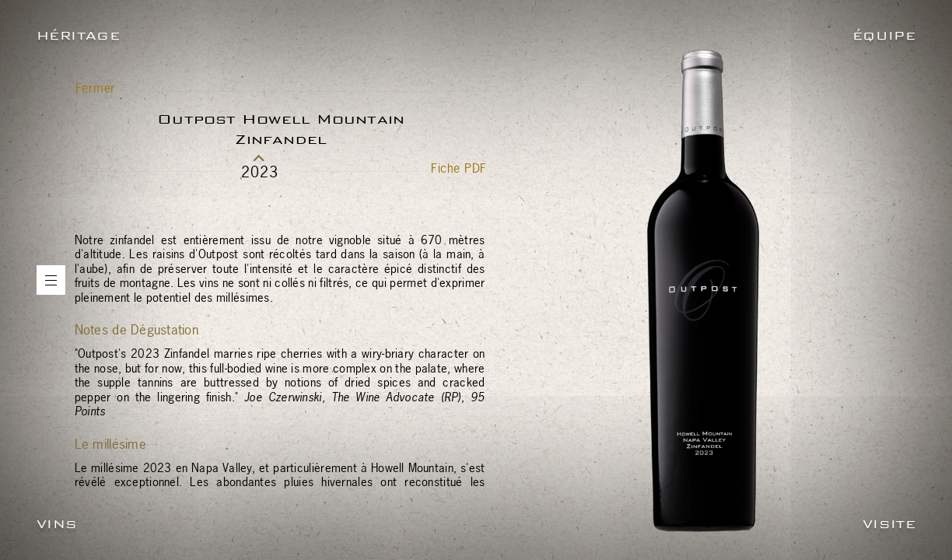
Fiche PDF (458, 168)
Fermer (96, 88)
